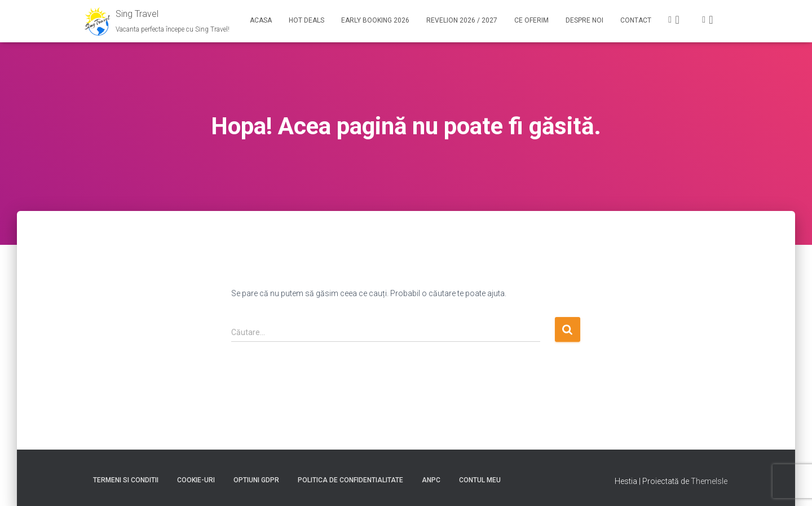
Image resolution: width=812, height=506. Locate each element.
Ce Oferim (531, 20)
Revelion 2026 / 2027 (462, 20)
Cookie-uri (196, 480)
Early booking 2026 (375, 20)
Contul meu (480, 480)
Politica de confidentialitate (350, 480)
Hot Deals (306, 20)
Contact (636, 20)
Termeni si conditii (126, 480)
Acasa (261, 20)
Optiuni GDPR (256, 480)
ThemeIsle (709, 481)
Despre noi (584, 20)
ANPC (431, 480)
